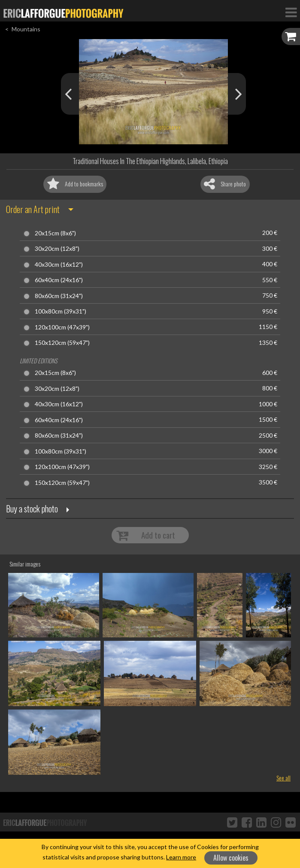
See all (283, 778)
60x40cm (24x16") (59, 280)
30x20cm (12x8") (57, 249)
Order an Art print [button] (33, 209)
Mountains (26, 29)
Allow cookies (231, 858)
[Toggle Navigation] (291, 12)
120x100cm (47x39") (62, 327)
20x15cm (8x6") (55, 233)
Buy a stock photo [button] (32, 509)
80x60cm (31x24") (59, 296)
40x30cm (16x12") (59, 265)
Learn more (181, 857)
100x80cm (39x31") (61, 311)
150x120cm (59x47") (62, 343)
